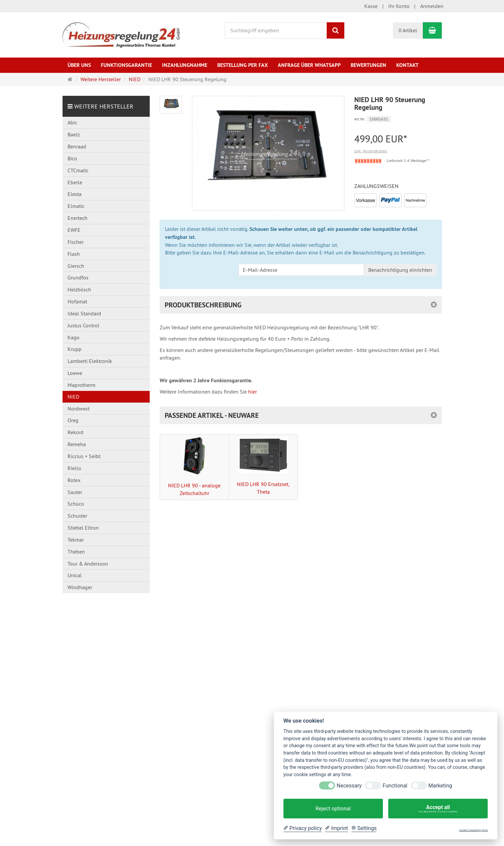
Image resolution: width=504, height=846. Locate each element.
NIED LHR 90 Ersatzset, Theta (263, 466)
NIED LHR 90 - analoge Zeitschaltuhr (194, 467)
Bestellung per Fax (243, 65)
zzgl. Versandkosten (371, 151)
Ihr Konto (399, 6)
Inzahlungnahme (185, 65)
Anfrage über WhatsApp (309, 65)
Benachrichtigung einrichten (400, 270)
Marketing (440, 786)
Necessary (349, 786)
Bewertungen (368, 65)
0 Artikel (408, 30)
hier (252, 392)
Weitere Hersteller (104, 106)
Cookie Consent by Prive (473, 830)
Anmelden (432, 6)
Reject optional (333, 809)
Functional (395, 786)
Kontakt (407, 65)
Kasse (371, 6)
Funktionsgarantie (126, 65)
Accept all (438, 809)
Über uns (79, 65)
